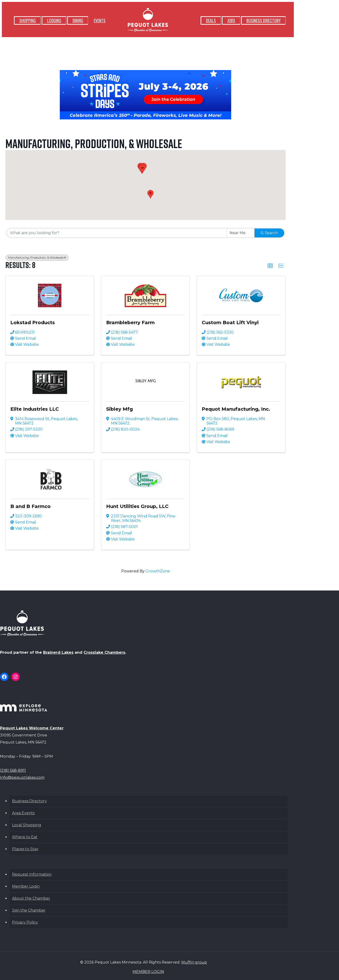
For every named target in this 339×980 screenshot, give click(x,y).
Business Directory (29, 801)
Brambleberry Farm (130, 323)
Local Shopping (27, 825)
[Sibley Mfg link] (145, 381)
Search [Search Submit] (269, 233)
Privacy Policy (25, 922)
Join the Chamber (29, 910)
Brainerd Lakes (58, 652)
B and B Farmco (30, 506)
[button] (150, 194)
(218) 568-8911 (13, 770)
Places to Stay (25, 849)
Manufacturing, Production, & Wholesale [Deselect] (37, 258)
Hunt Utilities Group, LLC (137, 506)
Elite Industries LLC (35, 409)
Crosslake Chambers (104, 652)
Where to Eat (25, 837)
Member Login (26, 886)
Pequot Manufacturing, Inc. (236, 409)
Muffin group (194, 962)
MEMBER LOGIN (148, 972)
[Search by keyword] (117, 233)
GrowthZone (158, 571)
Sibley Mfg (119, 409)
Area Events (23, 813)
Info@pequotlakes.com (22, 777)
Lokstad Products (33, 323)
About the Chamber (31, 898)
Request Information (32, 874)
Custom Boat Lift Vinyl (230, 323)
